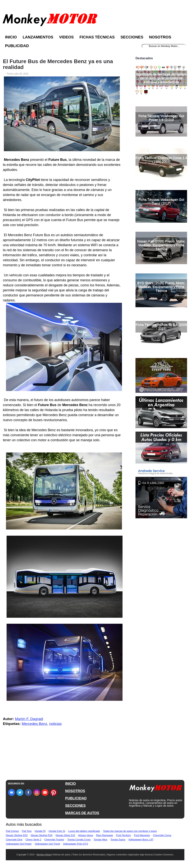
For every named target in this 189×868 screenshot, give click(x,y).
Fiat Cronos (12, 831)
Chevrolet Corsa (162, 835)
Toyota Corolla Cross (79, 840)
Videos (66, 37)
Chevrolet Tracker (54, 840)
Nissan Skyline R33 (17, 835)
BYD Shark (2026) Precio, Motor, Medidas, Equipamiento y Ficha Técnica (161, 287)
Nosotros (160, 37)
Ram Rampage (104, 835)
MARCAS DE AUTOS (82, 813)
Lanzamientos (38, 37)
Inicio (11, 37)
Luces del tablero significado (84, 831)
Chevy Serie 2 (33, 840)
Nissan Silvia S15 (65, 835)
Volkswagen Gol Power (19, 844)
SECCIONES (75, 806)
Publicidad (17, 46)
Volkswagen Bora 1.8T (141, 840)
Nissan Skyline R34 (42, 835)
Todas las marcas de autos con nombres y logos (130, 831)
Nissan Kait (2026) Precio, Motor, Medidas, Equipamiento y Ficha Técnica (161, 245)
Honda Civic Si (57, 831)
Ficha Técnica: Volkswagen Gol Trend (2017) (161, 202)
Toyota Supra (118, 840)
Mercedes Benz (34, 724)
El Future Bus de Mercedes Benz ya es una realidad (58, 64)
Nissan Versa (86, 835)
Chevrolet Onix (14, 840)
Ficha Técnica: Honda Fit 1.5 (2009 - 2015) (161, 327)
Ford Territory (123, 835)
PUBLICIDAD (76, 798)
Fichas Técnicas (97, 37)
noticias (55, 724)
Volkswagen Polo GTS (75, 844)
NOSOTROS (75, 791)
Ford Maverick (142, 835)
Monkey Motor (44, 855)
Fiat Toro (27, 831)
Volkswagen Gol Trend (47, 844)
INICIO (70, 784)
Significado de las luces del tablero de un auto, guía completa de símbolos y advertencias (161, 78)
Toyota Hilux (101, 840)
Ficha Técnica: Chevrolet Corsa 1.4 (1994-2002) (161, 160)
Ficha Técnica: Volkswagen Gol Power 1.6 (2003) (161, 118)
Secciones (132, 37)
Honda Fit (40, 831)
